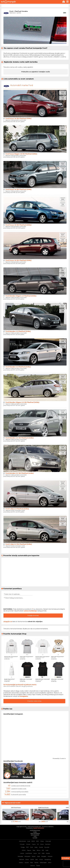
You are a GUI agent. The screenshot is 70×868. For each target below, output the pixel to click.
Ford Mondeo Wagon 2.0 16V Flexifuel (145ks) (22, 402)
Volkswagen (43, 862)
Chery (42, 841)
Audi (29, 841)
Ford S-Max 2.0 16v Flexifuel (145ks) (19, 544)
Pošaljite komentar (33, 616)
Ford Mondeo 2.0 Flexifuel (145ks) (18, 331)
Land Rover (29, 853)
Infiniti (24, 850)
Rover (27, 859)
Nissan (34, 856)
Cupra (34, 844)
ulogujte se (8, 622)
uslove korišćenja (30, 611)
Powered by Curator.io (59, 758)
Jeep (34, 850)
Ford (32, 847)
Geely (36, 847)
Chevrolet (48, 841)
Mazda (48, 853)
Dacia (42, 844)
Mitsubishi (27, 856)
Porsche (50, 856)
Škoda (38, 865)
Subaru (21, 862)
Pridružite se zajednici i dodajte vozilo (36, 72)
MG (39, 853)
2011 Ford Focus (16, 808)
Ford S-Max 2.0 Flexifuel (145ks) (17, 509)
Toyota (36, 862)
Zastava (33, 865)
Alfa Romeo (22, 841)
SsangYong (48, 859)
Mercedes (20, 856)
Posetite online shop (34, 701)
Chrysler (22, 844)
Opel (38, 856)
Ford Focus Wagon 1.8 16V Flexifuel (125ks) (21, 154)
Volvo (50, 862)
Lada (47, 850)
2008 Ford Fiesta (43, 808)
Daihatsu (48, 844)
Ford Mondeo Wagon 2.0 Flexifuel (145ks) (21, 296)
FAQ (35, 836)
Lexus (35, 853)
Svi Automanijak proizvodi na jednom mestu (20, 685)
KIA (43, 850)
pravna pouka (35, 835)
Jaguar (29, 850)
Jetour (39, 850)
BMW (33, 841)
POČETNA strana (35, 830)
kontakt (35, 838)
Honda (41, 847)
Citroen (28, 844)
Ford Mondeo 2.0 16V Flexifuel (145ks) (20, 438)
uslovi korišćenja (35, 833)
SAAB (32, 859)
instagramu (24, 696)
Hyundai (47, 847)
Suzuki (27, 862)
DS (38, 844)
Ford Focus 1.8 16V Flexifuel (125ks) (18, 118)
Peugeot (44, 856)
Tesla (32, 862)
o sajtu (35, 832)
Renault (22, 859)
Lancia (22, 853)
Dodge (23, 847)
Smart (41, 859)
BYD (38, 841)
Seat (37, 859)
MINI (43, 853)
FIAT (27, 847)
